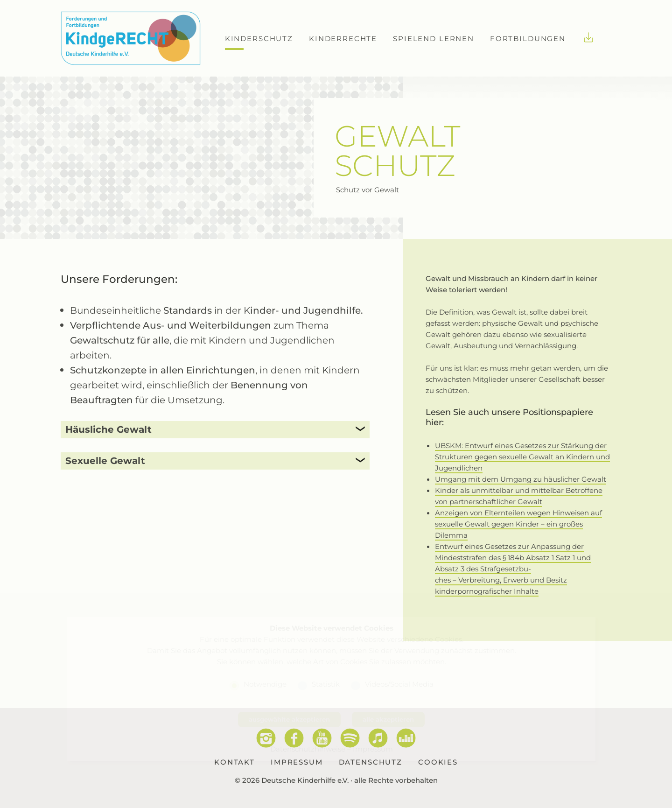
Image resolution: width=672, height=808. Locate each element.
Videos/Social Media (399, 684)
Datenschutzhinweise (308, 749)
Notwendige (265, 684)
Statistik (326, 684)
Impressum (373, 749)
